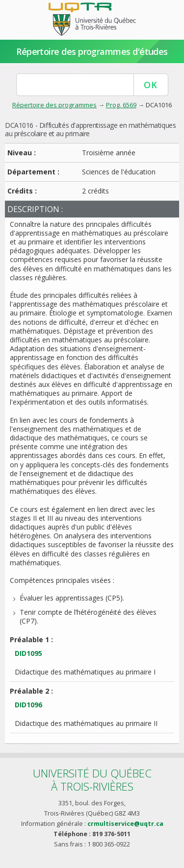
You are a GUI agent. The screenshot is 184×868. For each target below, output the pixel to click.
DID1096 (28, 705)
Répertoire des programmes (54, 105)
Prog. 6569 (121, 105)
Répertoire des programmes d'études (92, 51)
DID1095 (28, 653)
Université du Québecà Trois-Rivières (92, 780)
